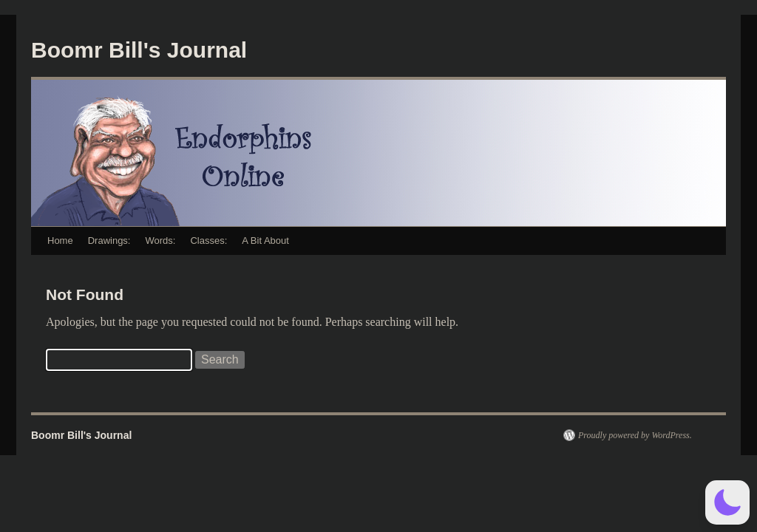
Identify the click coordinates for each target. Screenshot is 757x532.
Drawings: (109, 241)
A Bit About (265, 241)
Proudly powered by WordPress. (635, 435)
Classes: (208, 241)
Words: (160, 241)
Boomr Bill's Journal (139, 50)
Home (60, 241)
